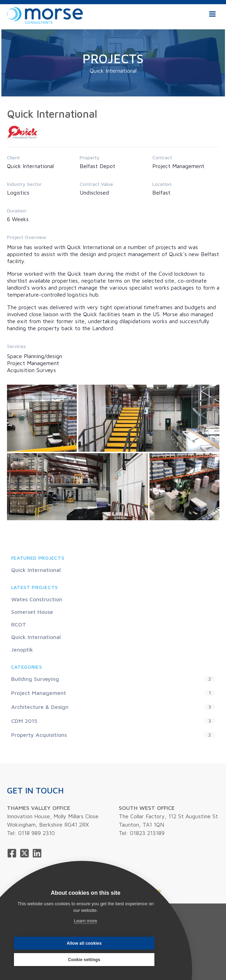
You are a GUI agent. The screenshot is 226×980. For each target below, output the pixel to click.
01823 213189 (147, 833)
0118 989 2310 (37, 833)
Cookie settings (84, 960)
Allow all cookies (84, 943)
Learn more (86, 921)
